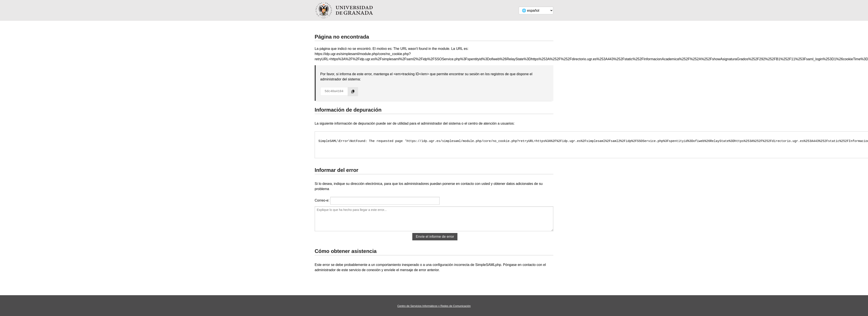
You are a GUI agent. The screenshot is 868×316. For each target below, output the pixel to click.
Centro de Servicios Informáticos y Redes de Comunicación (434, 306)
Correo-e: (322, 200)
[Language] (536, 10)
